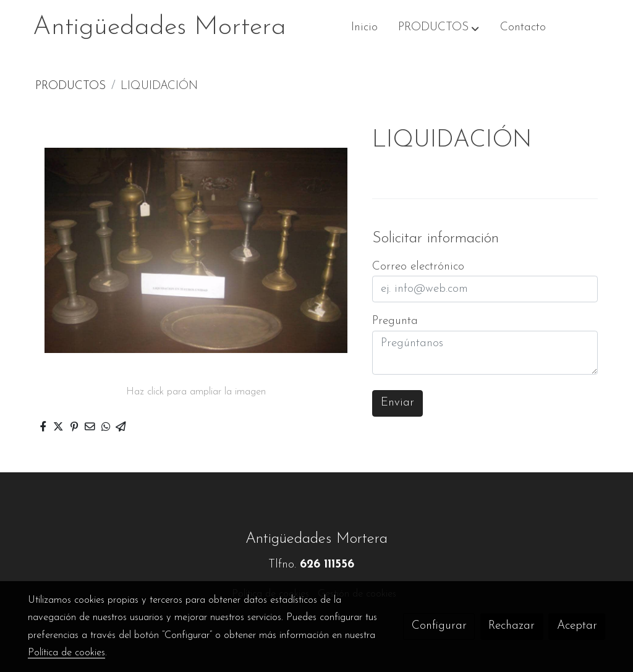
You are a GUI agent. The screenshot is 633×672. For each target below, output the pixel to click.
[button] (439, 28)
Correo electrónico (418, 267)
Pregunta (395, 321)
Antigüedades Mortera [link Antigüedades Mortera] (159, 28)
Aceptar (577, 626)
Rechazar (512, 626)
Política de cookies (66, 653)
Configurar (439, 626)
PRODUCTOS (70, 86)
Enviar (397, 403)
